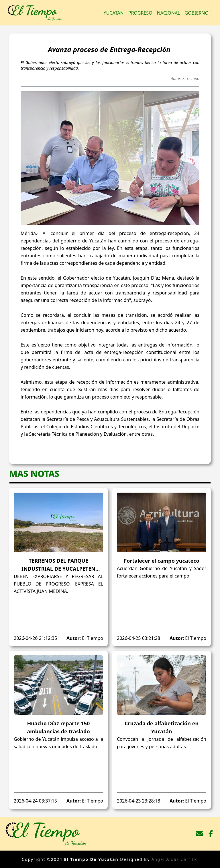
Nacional (169, 13)
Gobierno (197, 13)
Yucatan (114, 13)
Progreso (140, 13)
